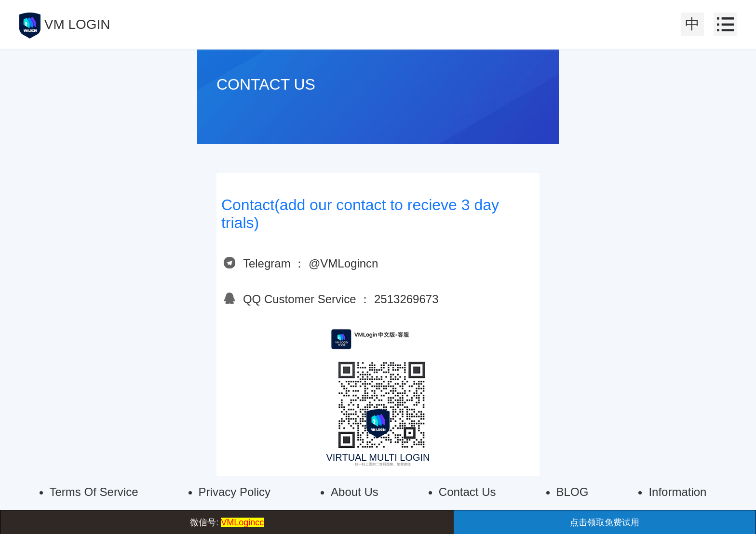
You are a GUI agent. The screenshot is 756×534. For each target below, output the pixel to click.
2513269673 (406, 299)
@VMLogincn (343, 263)
